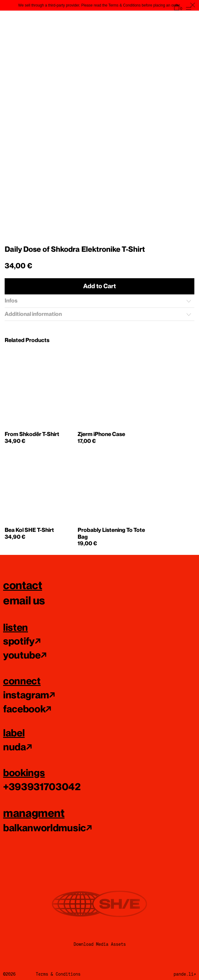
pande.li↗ (185, 974)
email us (24, 600)
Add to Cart (99, 286)
